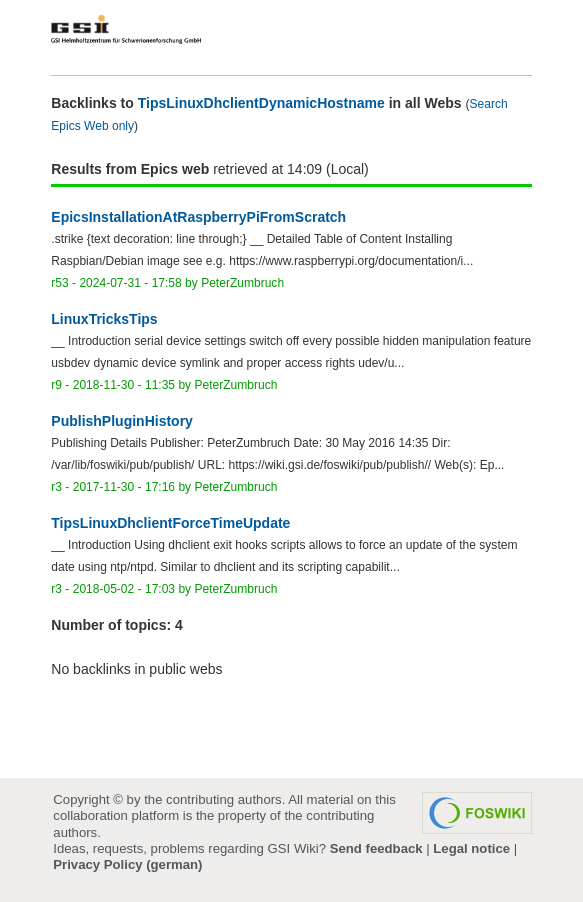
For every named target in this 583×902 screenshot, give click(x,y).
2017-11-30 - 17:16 (124, 487)
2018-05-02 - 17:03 (124, 589)
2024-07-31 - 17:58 (130, 283)
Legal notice (471, 848)
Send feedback (376, 848)
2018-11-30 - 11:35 (124, 385)
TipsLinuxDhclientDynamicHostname (261, 103)
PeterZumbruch (242, 283)
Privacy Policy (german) (127, 864)
